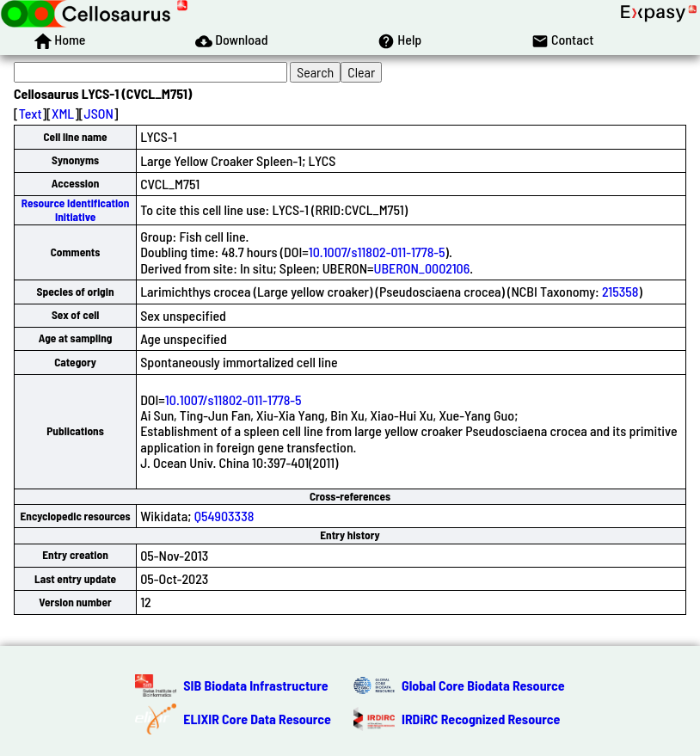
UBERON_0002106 (422, 268)
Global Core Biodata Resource (483, 685)
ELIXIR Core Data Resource (257, 719)
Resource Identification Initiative (76, 209)
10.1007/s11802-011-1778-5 (377, 252)
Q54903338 (224, 516)
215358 (620, 291)
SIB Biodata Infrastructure (255, 685)
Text (31, 113)
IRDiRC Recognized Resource (481, 719)
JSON (99, 113)
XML (63, 113)
